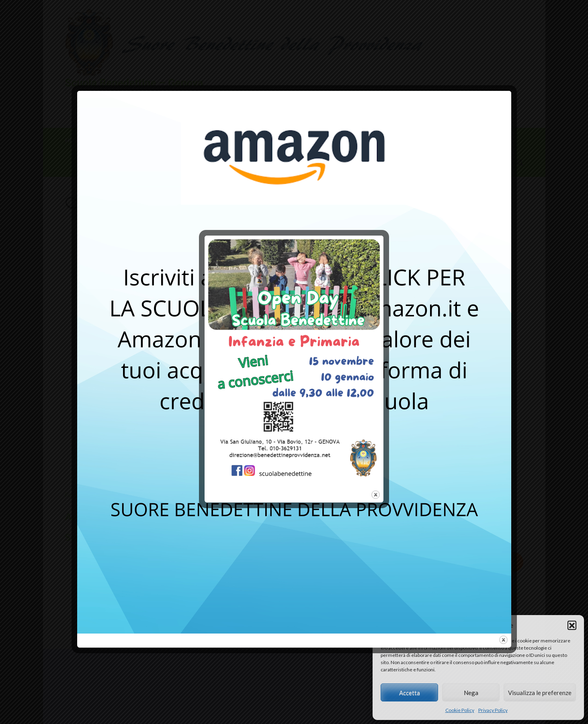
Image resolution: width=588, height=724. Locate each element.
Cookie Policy (460, 710)
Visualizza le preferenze (540, 693)
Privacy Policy (493, 710)
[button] (572, 625)
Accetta (410, 693)
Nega (471, 693)
